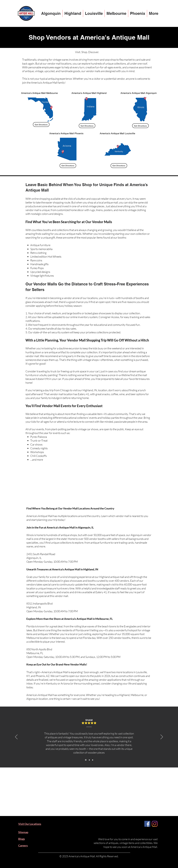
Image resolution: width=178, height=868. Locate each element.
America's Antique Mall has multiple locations (52, 516)
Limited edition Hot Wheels (46, 257)
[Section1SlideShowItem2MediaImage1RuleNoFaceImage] (89, 760)
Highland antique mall (112, 577)
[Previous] (16, 737)
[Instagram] (155, 824)
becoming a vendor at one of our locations (74, 298)
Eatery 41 (101, 592)
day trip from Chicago (57, 390)
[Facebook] (147, 824)
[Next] (162, 737)
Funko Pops (37, 268)
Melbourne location (38, 638)
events (40, 429)
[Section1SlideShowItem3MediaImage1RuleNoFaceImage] (93, 760)
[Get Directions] (41, 124)
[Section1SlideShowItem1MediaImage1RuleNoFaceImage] (86, 760)
